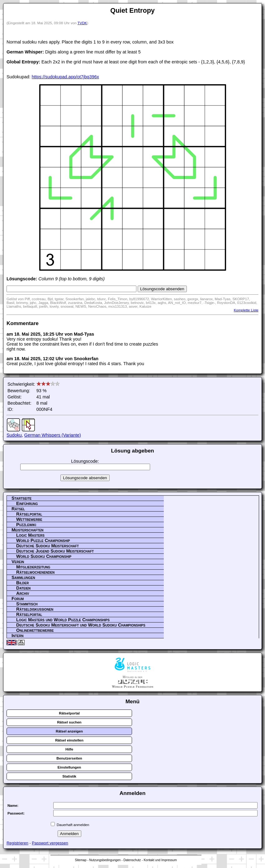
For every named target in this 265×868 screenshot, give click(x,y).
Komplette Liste (246, 310)
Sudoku (14, 435)
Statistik (69, 776)
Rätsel (18, 509)
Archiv (23, 593)
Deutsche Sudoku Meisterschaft (47, 546)
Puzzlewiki (26, 525)
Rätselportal (29, 514)
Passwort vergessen (50, 843)
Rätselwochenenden (35, 572)
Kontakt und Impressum (160, 860)
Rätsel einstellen (69, 740)
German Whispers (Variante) (53, 435)
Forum (18, 599)
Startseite (21, 498)
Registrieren (17, 843)
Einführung (27, 503)
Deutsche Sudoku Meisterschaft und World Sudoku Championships (81, 625)
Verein (18, 562)
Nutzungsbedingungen (105, 860)
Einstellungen (69, 767)
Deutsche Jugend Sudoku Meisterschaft (55, 551)
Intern (17, 636)
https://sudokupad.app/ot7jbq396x (65, 77)
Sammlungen (23, 577)
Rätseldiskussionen (35, 609)
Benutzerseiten (69, 758)
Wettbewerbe (29, 519)
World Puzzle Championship (43, 540)
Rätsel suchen (69, 722)
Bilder (22, 583)
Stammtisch (27, 604)
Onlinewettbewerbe (35, 630)
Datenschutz (132, 860)
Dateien (23, 588)
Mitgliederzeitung (33, 567)
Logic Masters (30, 535)
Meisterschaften (28, 530)
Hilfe (69, 749)
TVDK (82, 23)
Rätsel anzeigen (69, 731)
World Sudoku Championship (44, 556)
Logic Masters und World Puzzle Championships (63, 620)
